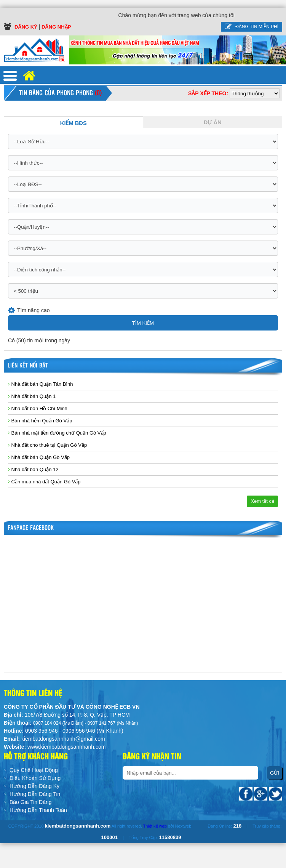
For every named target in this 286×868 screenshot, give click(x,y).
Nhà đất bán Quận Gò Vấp (39, 457)
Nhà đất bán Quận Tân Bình (41, 384)
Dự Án (213, 122)
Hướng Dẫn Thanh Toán (38, 810)
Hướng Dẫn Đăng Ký (34, 786)
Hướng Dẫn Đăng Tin (35, 794)
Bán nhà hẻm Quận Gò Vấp (40, 421)
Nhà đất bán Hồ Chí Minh (38, 408)
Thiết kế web (155, 826)
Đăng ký (27, 27)
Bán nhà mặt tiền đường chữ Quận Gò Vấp (57, 433)
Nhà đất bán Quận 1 (32, 396)
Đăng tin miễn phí (252, 27)
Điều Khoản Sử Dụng (35, 778)
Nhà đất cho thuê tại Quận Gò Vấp (47, 445)
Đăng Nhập (56, 27)
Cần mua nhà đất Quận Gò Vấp (44, 482)
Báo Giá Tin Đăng (31, 802)
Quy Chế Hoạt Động (34, 770)
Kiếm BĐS (73, 123)
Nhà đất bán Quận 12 (33, 469)
